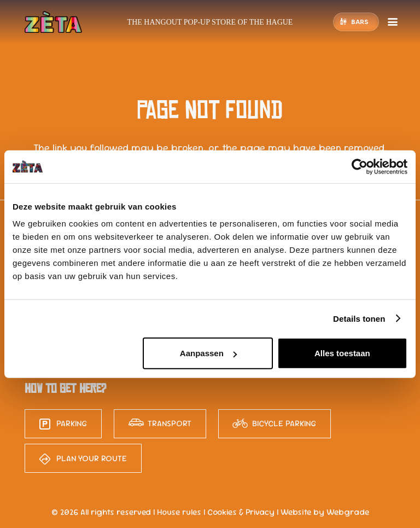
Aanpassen (208, 353)
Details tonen (359, 318)
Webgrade (348, 512)
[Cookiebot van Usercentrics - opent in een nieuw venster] (360, 166)
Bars (360, 22)
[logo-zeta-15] (53, 22)
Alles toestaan (342, 353)
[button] (392, 22)
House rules (179, 512)
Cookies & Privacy (241, 512)
